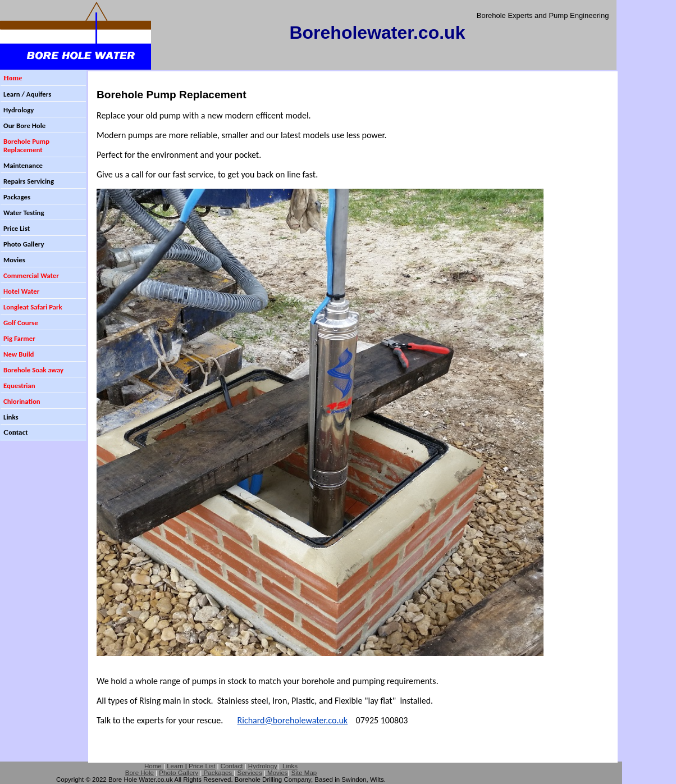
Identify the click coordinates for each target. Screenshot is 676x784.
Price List (201, 766)
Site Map (304, 773)
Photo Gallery (179, 773)
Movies (277, 773)
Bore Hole (140, 773)
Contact (232, 766)
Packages (218, 773)
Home (154, 766)
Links (289, 766)
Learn (176, 766)
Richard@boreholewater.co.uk (293, 720)
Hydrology (263, 766)
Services (250, 773)
